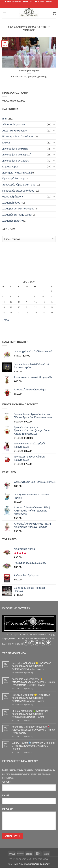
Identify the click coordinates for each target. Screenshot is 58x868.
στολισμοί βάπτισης (13, 196)
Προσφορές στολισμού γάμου (18, 191)
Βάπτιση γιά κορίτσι (29, 71)
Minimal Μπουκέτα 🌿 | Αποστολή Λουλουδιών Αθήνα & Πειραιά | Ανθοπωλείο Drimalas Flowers (30, 714)
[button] (4, 13)
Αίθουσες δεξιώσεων (14, 124)
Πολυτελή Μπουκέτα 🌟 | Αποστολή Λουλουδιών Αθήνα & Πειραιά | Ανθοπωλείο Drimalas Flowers (31, 698)
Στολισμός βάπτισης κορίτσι (17, 215)
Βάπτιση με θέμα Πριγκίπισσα (18, 136)
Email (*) (6, 795)
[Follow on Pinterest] (48, 643)
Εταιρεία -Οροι (41, 859)
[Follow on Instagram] (32, 643)
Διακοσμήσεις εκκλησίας (15, 161)
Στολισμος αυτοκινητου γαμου (18, 208)
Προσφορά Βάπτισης (14, 178)
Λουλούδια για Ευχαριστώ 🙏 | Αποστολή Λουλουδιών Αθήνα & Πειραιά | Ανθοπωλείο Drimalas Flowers (33, 682)
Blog (5, 118)
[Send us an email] (43, 643)
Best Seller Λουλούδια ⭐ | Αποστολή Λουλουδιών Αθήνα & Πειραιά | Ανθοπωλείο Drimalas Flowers (31, 666)
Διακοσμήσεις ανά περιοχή (17, 154)
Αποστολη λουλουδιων (15, 130)
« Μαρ (6, 320)
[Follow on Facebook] (26, 643)
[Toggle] (54, 124)
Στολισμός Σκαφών (13, 221)
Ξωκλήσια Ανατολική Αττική (17, 172)
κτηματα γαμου (10, 166)
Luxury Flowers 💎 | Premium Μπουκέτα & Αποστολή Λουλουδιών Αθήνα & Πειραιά (33, 746)
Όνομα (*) (7, 782)
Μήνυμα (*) (8, 809)
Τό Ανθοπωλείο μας (20, 859)
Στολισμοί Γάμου (11, 203)
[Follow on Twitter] (37, 643)
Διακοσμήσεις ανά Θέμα (15, 149)
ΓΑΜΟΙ (6, 142)
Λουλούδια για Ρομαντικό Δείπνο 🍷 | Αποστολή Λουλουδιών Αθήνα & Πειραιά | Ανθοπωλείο (33, 730)
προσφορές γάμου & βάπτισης (19, 184)
